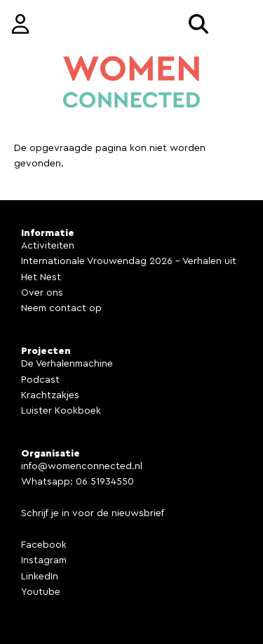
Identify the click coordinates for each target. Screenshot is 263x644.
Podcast (40, 380)
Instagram (44, 560)
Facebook (44, 545)
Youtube (41, 592)
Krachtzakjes (50, 395)
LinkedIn (40, 577)
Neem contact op (61, 308)
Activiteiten (48, 246)
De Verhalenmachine (67, 364)
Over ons (42, 293)
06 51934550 (105, 482)
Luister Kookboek (61, 411)
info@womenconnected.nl (82, 466)
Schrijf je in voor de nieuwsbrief (93, 513)
